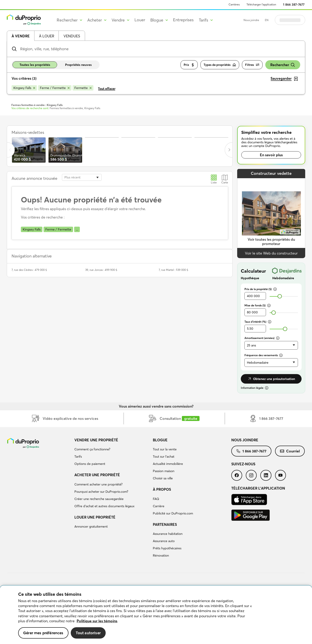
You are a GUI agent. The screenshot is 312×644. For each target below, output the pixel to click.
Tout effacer (107, 89)
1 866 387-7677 (294, 5)
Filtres (252, 65)
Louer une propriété (95, 517)
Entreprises (183, 20)
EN (267, 20)
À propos (162, 489)
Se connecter (290, 20)
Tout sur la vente (165, 449)
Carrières (234, 4)
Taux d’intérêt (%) (258, 322)
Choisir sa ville (163, 478)
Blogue (160, 440)
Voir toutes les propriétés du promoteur (271, 241)
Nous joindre (251, 20)
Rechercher (283, 65)
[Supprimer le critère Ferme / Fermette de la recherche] (55, 88)
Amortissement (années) (262, 338)
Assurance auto (164, 541)
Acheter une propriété (97, 475)
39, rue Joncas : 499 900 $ (101, 270)
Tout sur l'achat (164, 457)
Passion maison (164, 471)
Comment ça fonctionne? (92, 449)
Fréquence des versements (263, 355)
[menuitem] (112, 453)
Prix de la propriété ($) (261, 289)
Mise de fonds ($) (257, 305)
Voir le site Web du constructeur (271, 253)
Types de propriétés (220, 65)
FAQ (156, 499)
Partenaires (165, 524)
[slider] (280, 296)
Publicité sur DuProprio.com (173, 513)
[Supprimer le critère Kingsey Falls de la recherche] (24, 88)
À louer (47, 36)
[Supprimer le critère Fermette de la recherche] (83, 88)
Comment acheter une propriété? (98, 484)
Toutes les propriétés (35, 65)
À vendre (21, 36)
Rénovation (161, 555)
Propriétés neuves (78, 65)
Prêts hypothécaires (167, 548)
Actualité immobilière (168, 464)
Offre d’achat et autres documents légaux (104, 506)
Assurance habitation (168, 534)
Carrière (159, 506)
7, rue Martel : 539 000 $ (173, 270)
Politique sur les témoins (97, 621)
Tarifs (78, 457)
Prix (189, 65)
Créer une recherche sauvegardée (99, 499)
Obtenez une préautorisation (271, 379)
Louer (140, 20)
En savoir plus (271, 155)
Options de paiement (90, 464)
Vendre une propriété (96, 440)
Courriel (290, 451)
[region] (156, 615)
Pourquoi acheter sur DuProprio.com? (101, 492)
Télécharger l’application (261, 4)
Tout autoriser (88, 633)
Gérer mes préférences (43, 633)
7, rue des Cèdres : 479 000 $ (29, 270)
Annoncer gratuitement (91, 526)
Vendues (72, 36)
